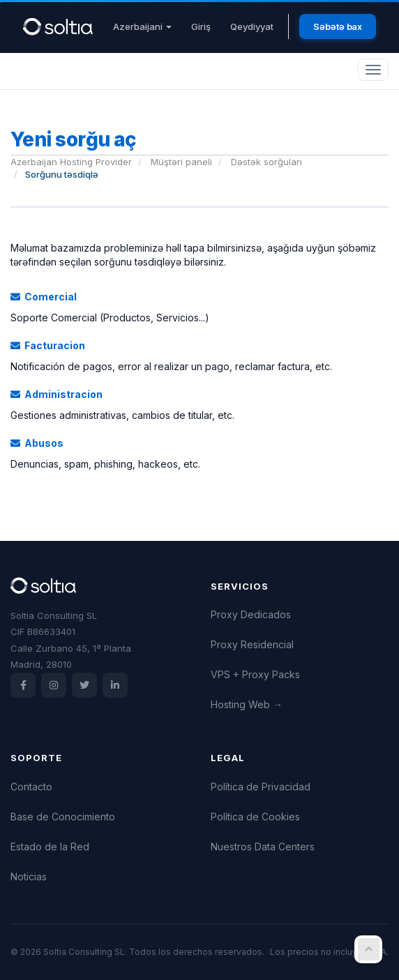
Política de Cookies (255, 817)
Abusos (37, 443)
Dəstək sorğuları (266, 162)
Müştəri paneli (181, 162)
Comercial (44, 297)
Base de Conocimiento (63, 817)
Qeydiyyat (252, 26)
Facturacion (48, 345)
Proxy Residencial (252, 644)
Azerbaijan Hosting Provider (71, 162)
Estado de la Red (50, 847)
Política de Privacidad (261, 787)
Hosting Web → (247, 704)
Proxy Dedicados (251, 614)
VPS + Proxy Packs (255, 674)
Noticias (29, 876)
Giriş (201, 26)
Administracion (57, 394)
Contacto (31, 787)
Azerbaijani (142, 26)
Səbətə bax (338, 26)
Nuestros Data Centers (263, 847)
